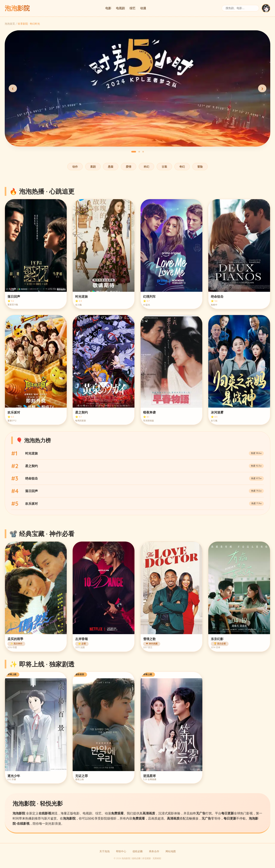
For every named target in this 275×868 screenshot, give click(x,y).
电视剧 (120, 8)
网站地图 (171, 851)
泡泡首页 (10, 24)
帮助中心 (121, 851)
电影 (108, 8)
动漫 (143, 8)
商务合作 (154, 851)
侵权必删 (138, 851)
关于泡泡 (105, 851)
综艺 (132, 8)
